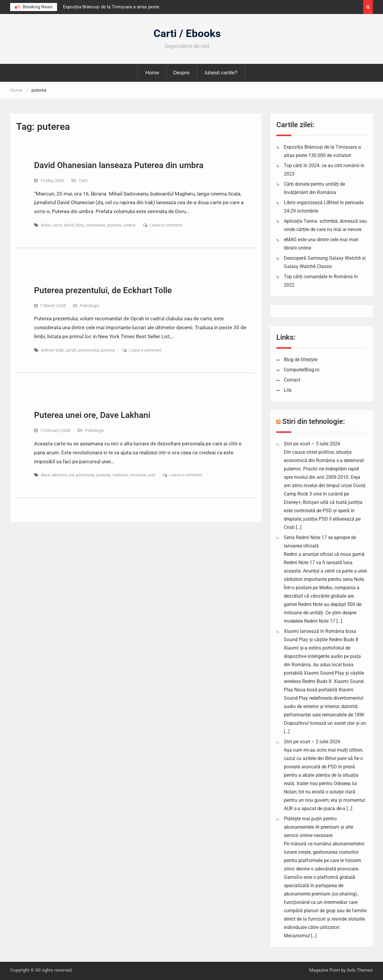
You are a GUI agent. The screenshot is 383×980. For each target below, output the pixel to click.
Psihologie (90, 306)
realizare (120, 475)
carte (57, 225)
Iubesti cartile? (221, 73)
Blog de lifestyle (301, 360)
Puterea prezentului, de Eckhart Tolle (103, 290)
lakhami (59, 475)
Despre (181, 73)
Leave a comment (166, 225)
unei (151, 475)
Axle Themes (360, 970)
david (69, 225)
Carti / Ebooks (187, 34)
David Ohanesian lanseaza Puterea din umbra (119, 165)
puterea (114, 225)
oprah (71, 350)
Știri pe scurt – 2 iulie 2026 (312, 742)
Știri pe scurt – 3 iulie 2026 (312, 444)
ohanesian (96, 225)
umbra (130, 225)
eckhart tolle (52, 350)
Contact (292, 380)
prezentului (89, 350)
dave (45, 475)
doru (80, 225)
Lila (288, 390)
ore (71, 475)
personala (85, 475)
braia (46, 225)
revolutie (138, 475)
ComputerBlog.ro (302, 370)
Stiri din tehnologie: (314, 421)
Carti (83, 181)
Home (152, 73)
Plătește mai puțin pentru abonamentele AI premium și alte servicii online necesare (318, 827)
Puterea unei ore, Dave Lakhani (92, 415)
